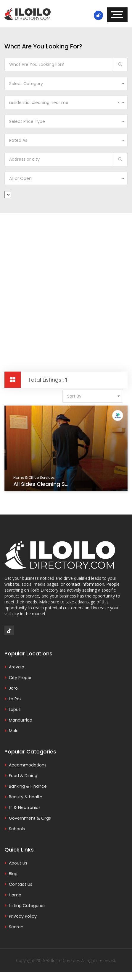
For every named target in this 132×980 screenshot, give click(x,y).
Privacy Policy (23, 916)
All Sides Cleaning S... (41, 484)
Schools (17, 829)
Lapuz (15, 709)
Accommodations (28, 765)
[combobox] (66, 84)
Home (15, 895)
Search (16, 927)
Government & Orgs (30, 818)
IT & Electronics (25, 808)
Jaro (13, 688)
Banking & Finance (28, 786)
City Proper (20, 678)
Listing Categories (27, 906)
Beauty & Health (26, 797)
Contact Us (21, 884)
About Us (18, 863)
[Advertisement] (66, 282)
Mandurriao (21, 720)
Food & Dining (23, 776)
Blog (13, 874)
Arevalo (17, 667)
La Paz (15, 699)
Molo (14, 731)
